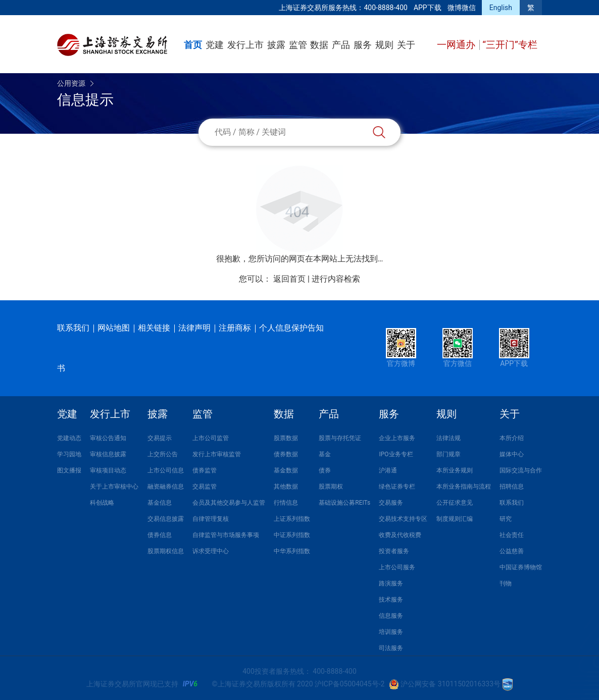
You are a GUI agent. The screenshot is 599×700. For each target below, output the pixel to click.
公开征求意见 (455, 503)
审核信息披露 (108, 454)
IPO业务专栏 (396, 454)
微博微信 (462, 8)
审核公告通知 (108, 438)
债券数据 (286, 454)
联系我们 (73, 328)
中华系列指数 (292, 551)
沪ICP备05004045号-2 (350, 684)
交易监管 (205, 487)
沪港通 (388, 470)
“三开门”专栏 (510, 45)
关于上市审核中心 (114, 487)
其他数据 (286, 487)
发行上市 (245, 45)
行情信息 (286, 503)
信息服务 (391, 616)
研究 (506, 519)
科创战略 (102, 503)
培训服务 (391, 632)
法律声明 (194, 328)
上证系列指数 (292, 519)
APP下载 (428, 8)
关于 (406, 45)
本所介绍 (512, 438)
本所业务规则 (455, 470)
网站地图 (114, 328)
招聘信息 (512, 487)
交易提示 (160, 438)
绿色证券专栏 (397, 487)
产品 (341, 45)
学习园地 (69, 454)
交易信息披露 (166, 519)
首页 (193, 45)
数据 (319, 45)
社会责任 (512, 535)
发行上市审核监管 (217, 454)
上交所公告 (163, 454)
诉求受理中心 (211, 551)
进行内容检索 (336, 279)
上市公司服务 (397, 567)
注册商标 (235, 328)
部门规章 (448, 454)
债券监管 (205, 470)
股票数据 (286, 438)
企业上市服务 (397, 438)
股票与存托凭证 (340, 438)
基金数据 (286, 470)
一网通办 (457, 45)
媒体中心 (512, 454)
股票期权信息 (166, 551)
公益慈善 (512, 551)
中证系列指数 (292, 535)
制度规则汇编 (455, 519)
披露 (276, 45)
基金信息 (160, 503)
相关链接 (154, 328)
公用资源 (71, 83)
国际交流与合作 (521, 470)
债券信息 (160, 535)
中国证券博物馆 (521, 567)
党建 (215, 45)
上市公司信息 (166, 470)
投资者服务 (394, 551)
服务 (363, 45)
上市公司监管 (211, 438)
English (501, 8)
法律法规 (448, 438)
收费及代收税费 (400, 535)
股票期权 (331, 487)
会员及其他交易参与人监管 (229, 503)
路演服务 (391, 583)
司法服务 (391, 648)
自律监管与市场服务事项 (226, 535)
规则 (384, 45)
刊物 (506, 583)
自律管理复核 (211, 519)
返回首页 (289, 279)
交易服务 (391, 503)
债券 (325, 470)
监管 (298, 45)
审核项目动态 (108, 470)
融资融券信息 (166, 487)
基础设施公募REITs (344, 503)
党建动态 (69, 438)
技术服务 (391, 600)
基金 (325, 454)
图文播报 (69, 470)
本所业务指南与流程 (464, 487)
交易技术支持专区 (403, 519)
